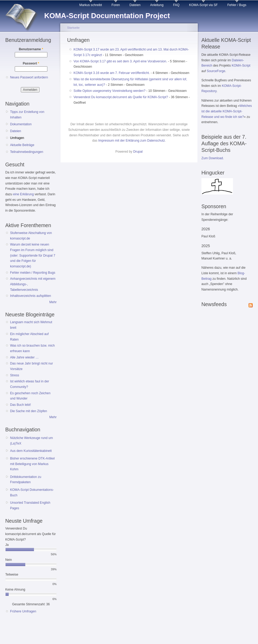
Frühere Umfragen (23, 611)
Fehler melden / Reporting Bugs (33, 273)
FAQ (176, 5)
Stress (14, 375)
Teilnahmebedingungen (27, 152)
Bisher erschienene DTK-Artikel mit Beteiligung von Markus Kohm (32, 464)
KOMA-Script (241, 66)
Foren (116, 5)
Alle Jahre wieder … (24, 357)
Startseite (73, 28)
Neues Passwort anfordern (29, 77)
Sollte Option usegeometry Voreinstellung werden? (109, 91)
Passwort (31, 63)
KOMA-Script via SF (203, 5)
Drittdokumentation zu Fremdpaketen (26, 480)
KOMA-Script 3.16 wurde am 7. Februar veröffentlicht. (112, 73)
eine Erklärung (23, 194)
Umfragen (17, 138)
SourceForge (216, 71)
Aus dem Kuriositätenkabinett (31, 451)
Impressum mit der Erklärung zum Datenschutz (132, 141)
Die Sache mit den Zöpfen (29, 411)
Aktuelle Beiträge (22, 145)
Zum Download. (213, 158)
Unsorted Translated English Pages (30, 505)
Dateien (135, 5)
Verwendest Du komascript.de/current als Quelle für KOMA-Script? (121, 97)
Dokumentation (21, 124)
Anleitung (157, 5)
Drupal (138, 152)
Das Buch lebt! (20, 405)
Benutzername (31, 49)
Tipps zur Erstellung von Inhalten (27, 115)
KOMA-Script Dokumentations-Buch (32, 493)
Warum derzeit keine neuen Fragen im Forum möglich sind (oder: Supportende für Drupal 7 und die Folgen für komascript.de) (33, 255)
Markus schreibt (91, 5)
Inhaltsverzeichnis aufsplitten (30, 296)
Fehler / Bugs (237, 5)
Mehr (53, 302)
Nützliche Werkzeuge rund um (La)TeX (31, 441)
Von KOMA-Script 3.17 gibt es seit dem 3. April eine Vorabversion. (120, 61)
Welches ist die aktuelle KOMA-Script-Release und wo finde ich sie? (227, 111)
